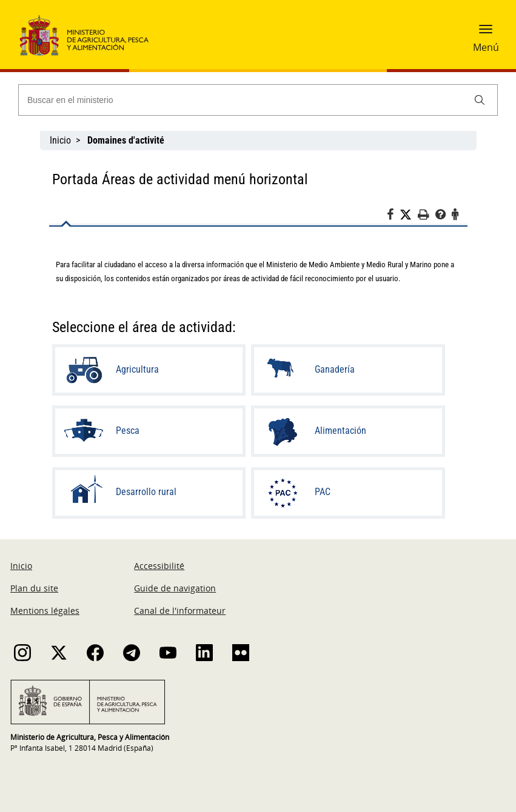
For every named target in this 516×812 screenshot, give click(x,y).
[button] (486, 33)
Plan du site (34, 588)
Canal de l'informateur (180, 611)
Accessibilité (159, 566)
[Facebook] (393, 216)
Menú (486, 47)
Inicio (60, 140)
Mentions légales (45, 611)
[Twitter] (409, 215)
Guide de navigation (175, 588)
